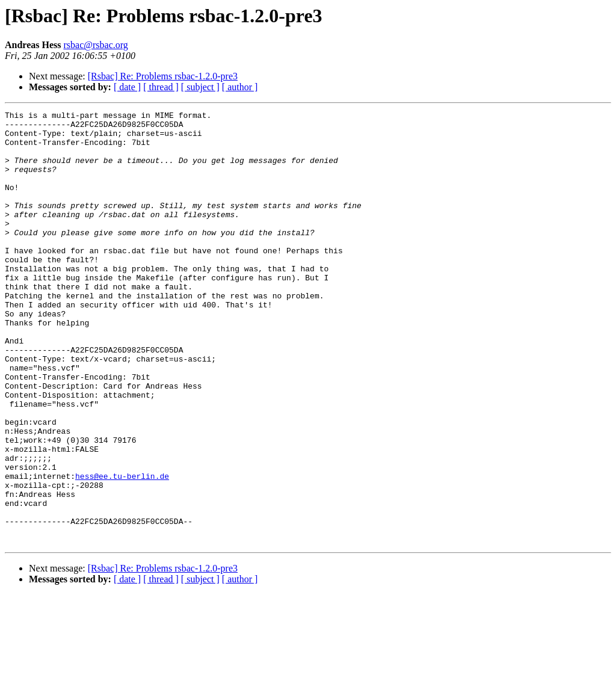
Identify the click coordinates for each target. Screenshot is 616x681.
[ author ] (240, 87)
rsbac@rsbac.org (96, 45)
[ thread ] (161, 87)
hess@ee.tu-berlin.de (122, 550)
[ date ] (127, 87)
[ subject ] (200, 87)
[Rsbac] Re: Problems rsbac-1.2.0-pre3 (163, 76)
